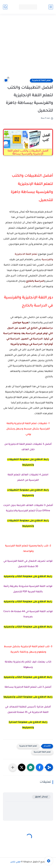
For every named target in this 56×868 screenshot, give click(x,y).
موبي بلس (15, 862)
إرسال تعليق (41, 797)
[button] (40, 767)
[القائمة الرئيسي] (51, 7)
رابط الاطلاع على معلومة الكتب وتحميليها (28, 697)
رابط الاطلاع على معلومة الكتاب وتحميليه (28, 577)
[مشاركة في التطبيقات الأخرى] (13, 767)
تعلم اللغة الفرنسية (42, 752)
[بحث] (5, 7)
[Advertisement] (28, 48)
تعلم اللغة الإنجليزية (41, 81)
